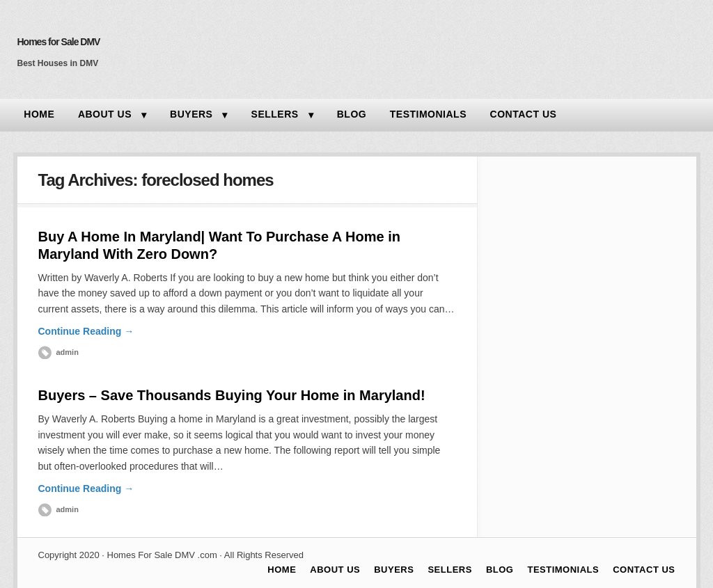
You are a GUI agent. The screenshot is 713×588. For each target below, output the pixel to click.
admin (68, 352)
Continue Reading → (86, 331)
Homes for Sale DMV (59, 42)
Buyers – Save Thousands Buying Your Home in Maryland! (232, 395)
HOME (39, 114)
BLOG (352, 114)
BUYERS (191, 114)
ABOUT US (105, 114)
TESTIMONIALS (428, 114)
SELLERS (275, 114)
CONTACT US (524, 114)
